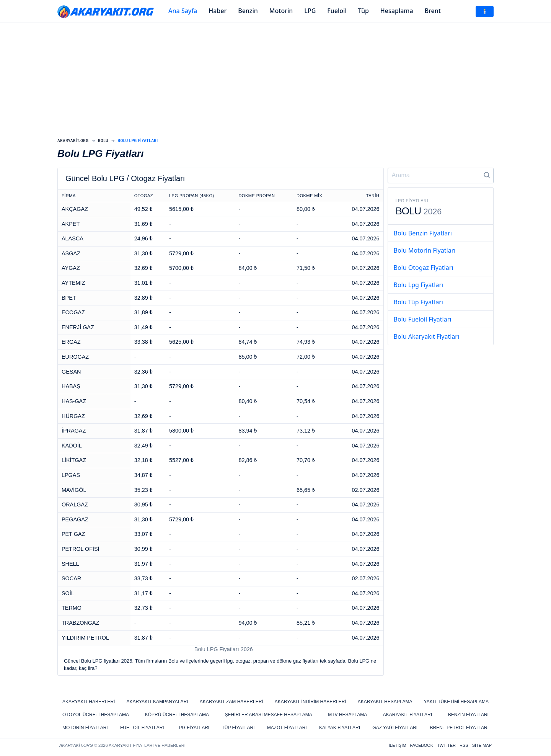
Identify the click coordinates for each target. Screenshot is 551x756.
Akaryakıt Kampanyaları (157, 702)
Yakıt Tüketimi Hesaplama (456, 702)
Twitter (446, 745)
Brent (433, 11)
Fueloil (337, 11)
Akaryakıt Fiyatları (408, 715)
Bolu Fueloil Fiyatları (423, 319)
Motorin (281, 11)
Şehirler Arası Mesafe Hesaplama (269, 715)
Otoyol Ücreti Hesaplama (96, 715)
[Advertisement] (275, 82)
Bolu (103, 141)
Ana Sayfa (183, 11)
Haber (218, 11)
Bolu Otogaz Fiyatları (424, 268)
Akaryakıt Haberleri (89, 702)
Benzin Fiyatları (468, 715)
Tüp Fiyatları (238, 728)
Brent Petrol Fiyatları (459, 728)
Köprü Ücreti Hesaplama (177, 715)
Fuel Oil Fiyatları (142, 728)
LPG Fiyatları (193, 728)
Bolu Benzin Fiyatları (423, 233)
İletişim (398, 745)
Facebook (422, 745)
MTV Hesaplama (347, 715)
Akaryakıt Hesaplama (385, 702)
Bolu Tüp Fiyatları (418, 302)
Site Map (482, 745)
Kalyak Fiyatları (340, 728)
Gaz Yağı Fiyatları (395, 728)
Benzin (248, 11)
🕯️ (485, 11)
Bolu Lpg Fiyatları (419, 285)
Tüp (364, 11)
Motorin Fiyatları (85, 728)
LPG (310, 11)
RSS (464, 745)
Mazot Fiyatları (287, 728)
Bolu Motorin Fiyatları (425, 250)
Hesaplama (397, 11)
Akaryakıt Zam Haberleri (231, 702)
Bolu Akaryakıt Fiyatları (427, 336)
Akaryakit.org (73, 141)
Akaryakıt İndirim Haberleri (311, 702)
